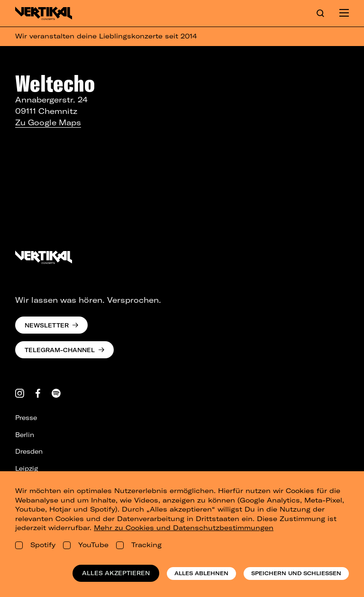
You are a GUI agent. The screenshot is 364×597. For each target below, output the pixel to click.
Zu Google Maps (48, 122)
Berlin (25, 435)
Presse (26, 418)
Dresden (29, 451)
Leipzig (27, 468)
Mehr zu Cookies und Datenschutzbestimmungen (184, 528)
